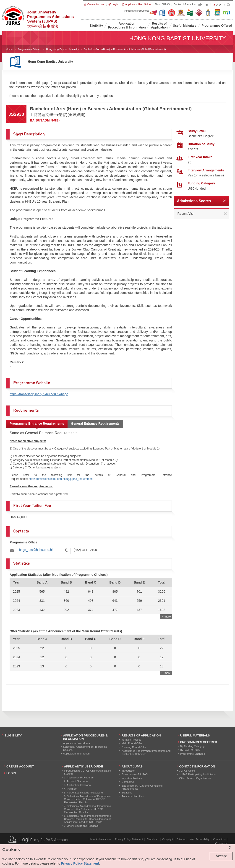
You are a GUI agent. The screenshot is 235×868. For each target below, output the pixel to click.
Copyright (168, 839)
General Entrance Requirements (95, 424)
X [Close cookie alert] (230, 848)
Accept (221, 856)
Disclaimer (153, 839)
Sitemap (181, 839)
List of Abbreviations (100, 839)
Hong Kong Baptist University (62, 49)
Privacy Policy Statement (129, 839)
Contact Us (219, 839)
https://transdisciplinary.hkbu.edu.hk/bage (39, 394)
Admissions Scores (194, 201)
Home (9, 49)
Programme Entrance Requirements (37, 424)
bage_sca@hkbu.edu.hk (36, 550)
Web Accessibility (200, 839)
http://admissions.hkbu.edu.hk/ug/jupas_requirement (61, 479)
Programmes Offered (29, 49)
